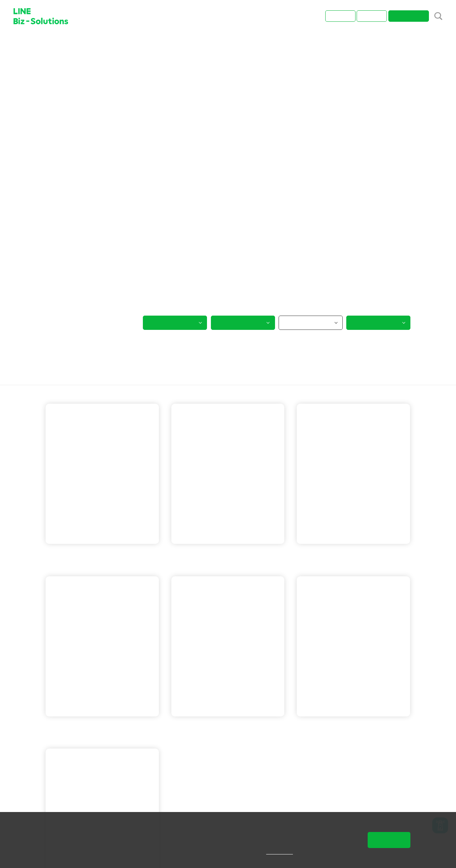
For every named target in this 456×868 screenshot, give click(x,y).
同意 (389, 840)
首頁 (51, 44)
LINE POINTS (368, 563)
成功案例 (74, 44)
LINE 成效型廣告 (76, 553)
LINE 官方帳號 (199, 553)
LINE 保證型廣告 (367, 553)
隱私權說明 (284, 852)
